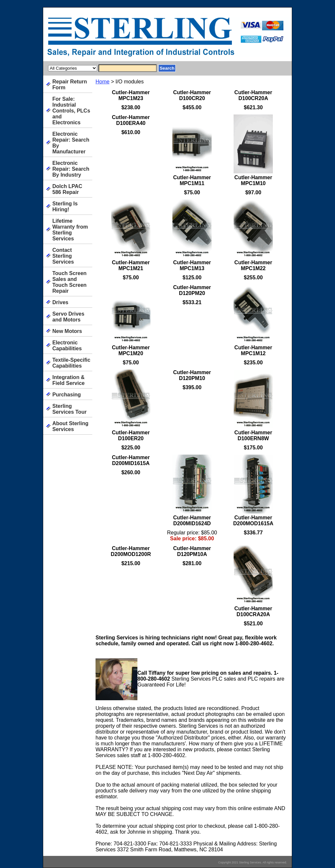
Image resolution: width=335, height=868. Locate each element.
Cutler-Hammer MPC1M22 (253, 265)
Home (103, 82)
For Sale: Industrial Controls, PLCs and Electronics (71, 111)
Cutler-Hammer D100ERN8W (253, 435)
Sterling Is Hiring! (65, 207)
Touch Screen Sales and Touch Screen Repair (70, 282)
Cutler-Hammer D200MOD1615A (253, 521)
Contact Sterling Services (63, 256)
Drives (60, 302)
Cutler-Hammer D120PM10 (192, 375)
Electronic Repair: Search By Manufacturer (71, 143)
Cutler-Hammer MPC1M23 (131, 95)
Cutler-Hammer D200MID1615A (131, 460)
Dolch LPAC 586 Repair (67, 189)
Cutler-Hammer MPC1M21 (131, 265)
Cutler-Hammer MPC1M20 (131, 350)
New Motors (67, 331)
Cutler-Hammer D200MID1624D (192, 521)
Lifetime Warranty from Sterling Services (70, 230)
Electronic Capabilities (67, 346)
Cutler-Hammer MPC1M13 (192, 265)
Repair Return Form (70, 85)
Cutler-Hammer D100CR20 (192, 95)
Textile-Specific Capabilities (71, 363)
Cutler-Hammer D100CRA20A (253, 611)
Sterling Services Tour (70, 409)
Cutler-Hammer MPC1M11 (192, 180)
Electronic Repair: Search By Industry (71, 169)
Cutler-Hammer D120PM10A (192, 551)
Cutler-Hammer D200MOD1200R (131, 551)
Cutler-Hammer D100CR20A (253, 95)
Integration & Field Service (69, 380)
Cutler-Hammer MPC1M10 (253, 180)
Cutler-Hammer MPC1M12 (253, 350)
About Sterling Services (70, 426)
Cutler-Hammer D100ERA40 (131, 120)
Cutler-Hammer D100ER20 (131, 435)
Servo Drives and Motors (68, 317)
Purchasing (67, 395)
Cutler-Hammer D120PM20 (192, 290)
